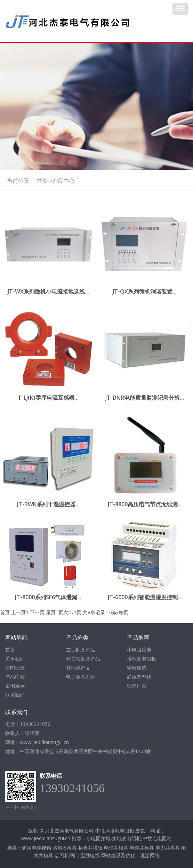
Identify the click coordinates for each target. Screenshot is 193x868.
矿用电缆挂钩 (37, 848)
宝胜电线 (90, 855)
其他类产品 (78, 668)
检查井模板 (90, 848)
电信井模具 (116, 848)
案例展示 (15, 686)
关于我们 (15, 659)
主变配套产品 (81, 650)
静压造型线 (139, 677)
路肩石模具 (65, 848)
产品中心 (15, 677)
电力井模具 (168, 848)
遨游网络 (150, 855)
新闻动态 (15, 668)
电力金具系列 (81, 677)
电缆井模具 (142, 848)
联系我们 (15, 695)
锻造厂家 (137, 686)
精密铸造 (137, 668)
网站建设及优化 (118, 855)
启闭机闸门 (67, 855)
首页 (42, 181)
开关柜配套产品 (83, 659)
